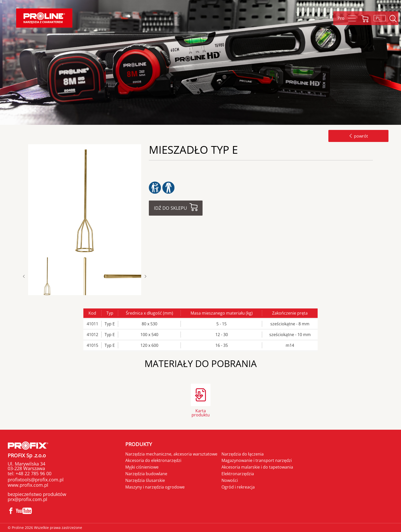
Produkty (139, 444)
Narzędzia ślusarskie (145, 480)
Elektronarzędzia (238, 474)
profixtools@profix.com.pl (36, 480)
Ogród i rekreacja (238, 487)
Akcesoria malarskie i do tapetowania (257, 467)
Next (146, 276)
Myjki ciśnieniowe (142, 467)
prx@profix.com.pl (27, 499)
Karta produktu (201, 412)
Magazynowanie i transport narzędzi (257, 460)
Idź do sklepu (170, 208)
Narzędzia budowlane (146, 474)
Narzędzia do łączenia (243, 454)
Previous (26, 276)
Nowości (230, 480)
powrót (358, 136)
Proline (44, 18)
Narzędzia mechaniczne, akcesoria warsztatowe (171, 454)
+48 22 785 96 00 (33, 473)
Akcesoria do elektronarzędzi (153, 460)
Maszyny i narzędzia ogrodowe (155, 487)
